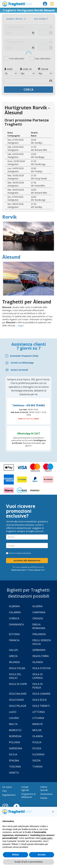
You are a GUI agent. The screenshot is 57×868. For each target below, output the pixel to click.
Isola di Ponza (38, 686)
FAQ (4, 791)
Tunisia (37, 767)
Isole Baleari (18, 694)
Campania (39, 612)
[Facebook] (16, 807)
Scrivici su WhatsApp (22, 363)
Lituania (38, 718)
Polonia (15, 742)
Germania (39, 650)
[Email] (28, 370)
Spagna (14, 760)
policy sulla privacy (24, 553)
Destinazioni (46, 794)
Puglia (37, 742)
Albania (14, 606)
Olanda (38, 736)
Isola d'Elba (17, 668)
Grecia (13, 656)
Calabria (15, 612)
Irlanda (14, 662)
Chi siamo (7, 787)
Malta (13, 724)
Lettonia (39, 712)
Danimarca (16, 624)
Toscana (15, 767)
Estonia (14, 634)
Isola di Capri (18, 684)
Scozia (37, 748)
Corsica (14, 618)
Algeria (37, 606)
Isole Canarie (41, 694)
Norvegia (15, 736)
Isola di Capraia (38, 676)
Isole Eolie (40, 700)
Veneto (14, 773)
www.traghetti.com (17, 4)
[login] (45, 4)
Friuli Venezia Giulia (42, 642)
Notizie (44, 798)
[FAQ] (28, 356)
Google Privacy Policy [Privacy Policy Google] (18, 570)
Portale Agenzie (25, 789)
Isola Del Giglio (15, 676)
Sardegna (16, 748)
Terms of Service (35, 570)
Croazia (38, 618)
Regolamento (9, 795)
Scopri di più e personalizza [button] (28, 862)
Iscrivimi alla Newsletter (27, 560)
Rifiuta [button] (16, 855)
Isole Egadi (16, 700)
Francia (14, 640)
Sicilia (13, 754)
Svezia (36, 760)
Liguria (14, 718)
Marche (38, 724)
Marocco (15, 730)
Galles (13, 650)
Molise (37, 730)
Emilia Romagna (39, 626)
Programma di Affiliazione (28, 796)
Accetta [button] (42, 855)
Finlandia (39, 634)
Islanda (38, 662)
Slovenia (38, 754)
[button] (53, 812)
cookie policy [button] (46, 838)
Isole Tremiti (41, 706)
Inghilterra (41, 656)
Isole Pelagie (18, 706)
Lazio (13, 712)
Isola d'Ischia (41, 668)
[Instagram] (7, 807)
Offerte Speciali (44, 789)
